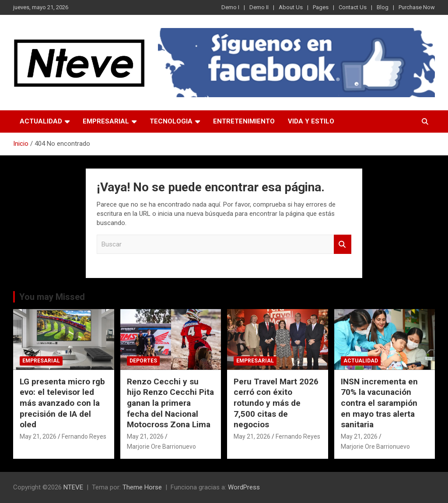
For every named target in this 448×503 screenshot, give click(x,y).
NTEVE (73, 487)
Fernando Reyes (84, 436)
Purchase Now (417, 7)
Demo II (259, 7)
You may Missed (52, 297)
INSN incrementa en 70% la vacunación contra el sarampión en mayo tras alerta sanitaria (379, 403)
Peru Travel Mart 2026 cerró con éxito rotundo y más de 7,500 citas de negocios (276, 403)
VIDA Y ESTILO (311, 121)
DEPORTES (143, 361)
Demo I (230, 7)
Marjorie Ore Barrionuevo (161, 447)
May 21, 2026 (38, 436)
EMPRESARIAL (106, 121)
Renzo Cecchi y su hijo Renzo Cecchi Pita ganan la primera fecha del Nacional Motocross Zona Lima (170, 403)
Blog (383, 7)
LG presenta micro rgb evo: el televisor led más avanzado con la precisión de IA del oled (62, 403)
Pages (321, 7)
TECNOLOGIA (171, 121)
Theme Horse (142, 487)
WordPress (244, 487)
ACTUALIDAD (41, 121)
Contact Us (353, 7)
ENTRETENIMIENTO (244, 121)
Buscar (343, 244)
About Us (291, 7)
